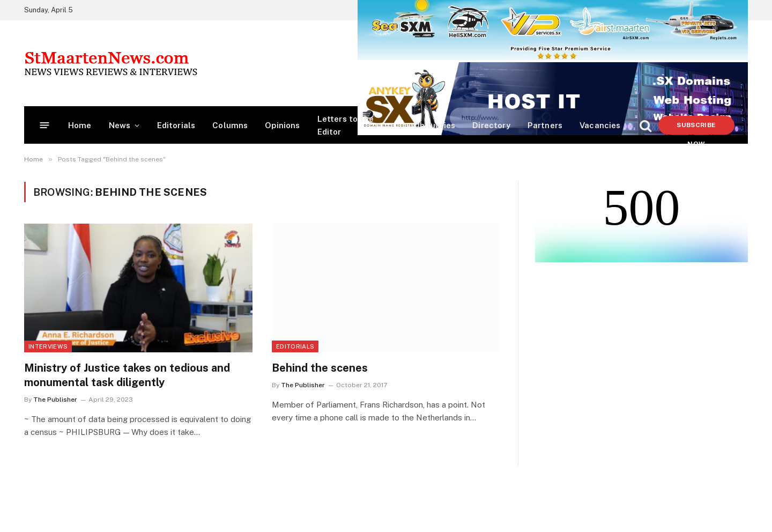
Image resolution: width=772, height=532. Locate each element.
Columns (230, 125)
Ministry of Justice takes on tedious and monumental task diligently (127, 375)
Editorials (176, 125)
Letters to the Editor (346, 125)
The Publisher (55, 400)
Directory (491, 125)
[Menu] (45, 125)
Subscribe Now (696, 128)
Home (80, 125)
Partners (545, 125)
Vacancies (600, 125)
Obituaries (435, 125)
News (120, 125)
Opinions (282, 125)
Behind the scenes (320, 368)
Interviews (48, 346)
